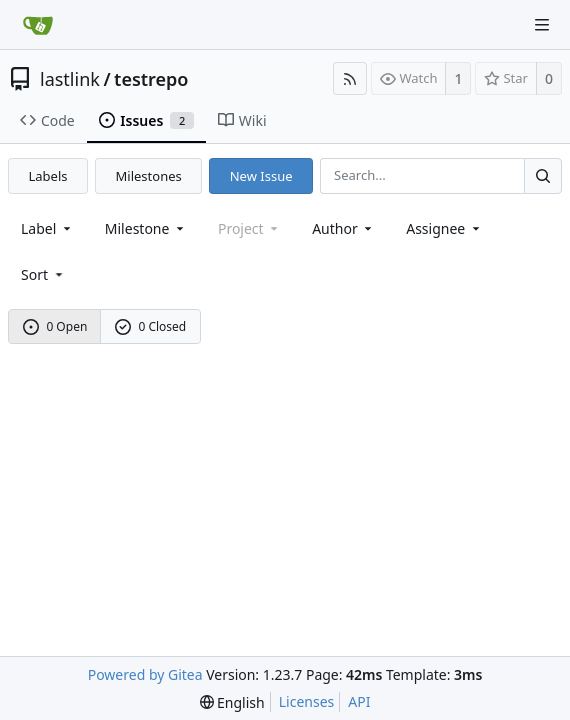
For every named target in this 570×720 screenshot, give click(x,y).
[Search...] (543, 175)
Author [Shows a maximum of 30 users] (343, 228)
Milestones (149, 176)
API (359, 701)
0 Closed (151, 326)
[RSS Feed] (350, 78)
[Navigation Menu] (542, 25)
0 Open (55, 326)
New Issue (261, 176)
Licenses (307, 701)
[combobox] (47, 228)
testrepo (151, 79)
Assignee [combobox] (444, 228)
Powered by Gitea (145, 674)
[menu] (43, 274)
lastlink (70, 79)
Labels (48, 176)
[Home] (38, 25)
